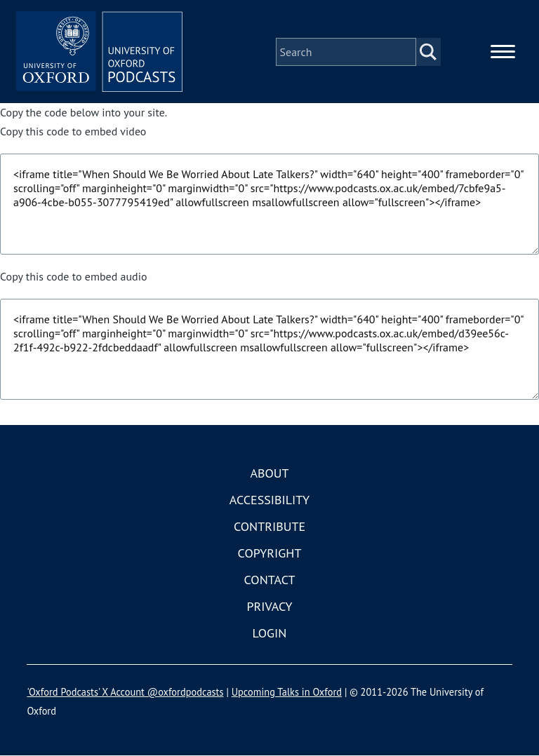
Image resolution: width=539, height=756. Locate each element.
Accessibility (269, 500)
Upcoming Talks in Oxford (287, 693)
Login (270, 634)
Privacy (269, 607)
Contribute (269, 527)
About (269, 474)
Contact (270, 580)
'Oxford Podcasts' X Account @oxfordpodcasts (125, 693)
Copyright (270, 554)
